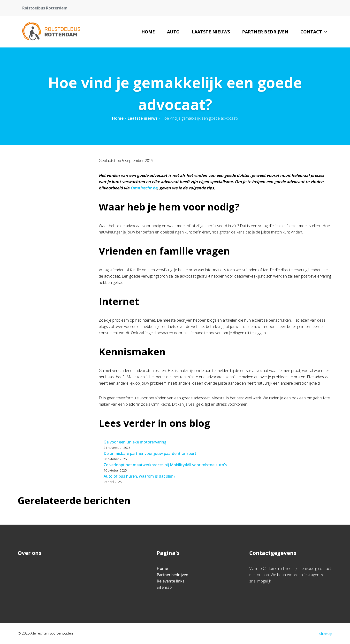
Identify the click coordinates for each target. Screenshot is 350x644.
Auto (173, 32)
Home (148, 32)
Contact (314, 32)
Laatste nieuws (211, 32)
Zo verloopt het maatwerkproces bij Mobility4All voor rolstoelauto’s (165, 465)
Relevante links (171, 581)
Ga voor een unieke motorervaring (135, 442)
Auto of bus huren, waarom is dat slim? (139, 476)
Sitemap (164, 587)
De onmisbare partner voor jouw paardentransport (150, 453)
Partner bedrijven (265, 32)
